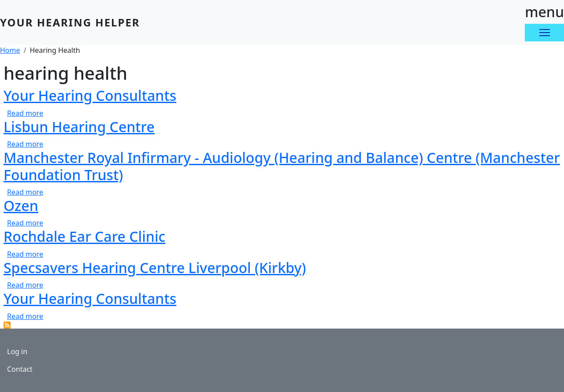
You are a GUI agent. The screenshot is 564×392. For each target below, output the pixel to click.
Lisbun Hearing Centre (79, 127)
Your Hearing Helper (70, 22)
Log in (17, 351)
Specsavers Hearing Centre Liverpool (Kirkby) (155, 268)
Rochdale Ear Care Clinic (84, 236)
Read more (25, 113)
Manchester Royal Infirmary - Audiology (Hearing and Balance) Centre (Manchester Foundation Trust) (282, 166)
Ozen (21, 205)
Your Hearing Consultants (90, 95)
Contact (20, 369)
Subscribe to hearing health (7, 325)
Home (10, 50)
